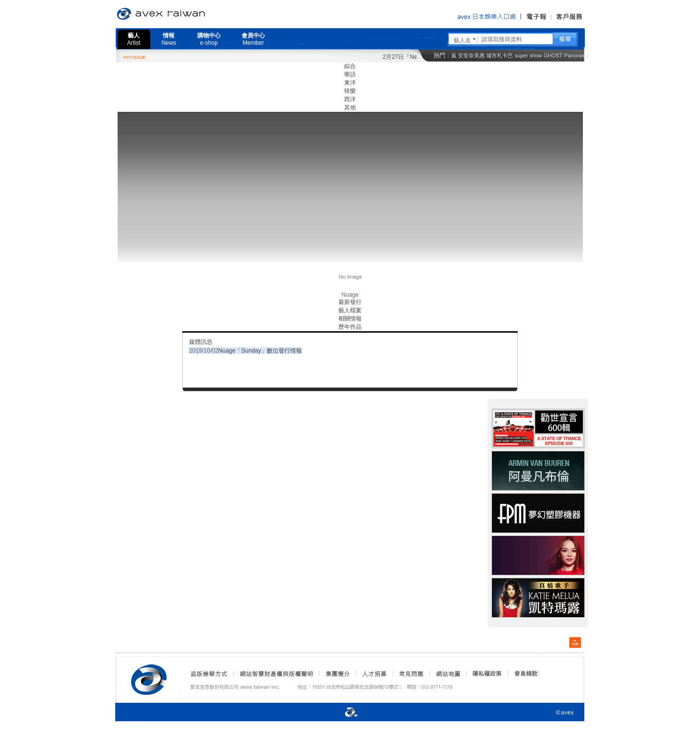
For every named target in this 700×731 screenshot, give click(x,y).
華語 (350, 74)
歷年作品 (350, 327)
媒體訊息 (201, 342)
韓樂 (350, 91)
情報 (169, 39)
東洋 (350, 83)
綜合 (350, 66)
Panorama (577, 55)
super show (528, 55)
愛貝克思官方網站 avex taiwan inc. (188, 14)
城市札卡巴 (499, 55)
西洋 (350, 99)
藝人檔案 (350, 310)
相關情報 (350, 319)
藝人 (134, 39)
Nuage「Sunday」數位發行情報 (260, 351)
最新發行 (350, 302)
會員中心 (253, 39)
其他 (350, 107)
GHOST (553, 55)
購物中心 (209, 39)
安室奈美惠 (471, 55)
